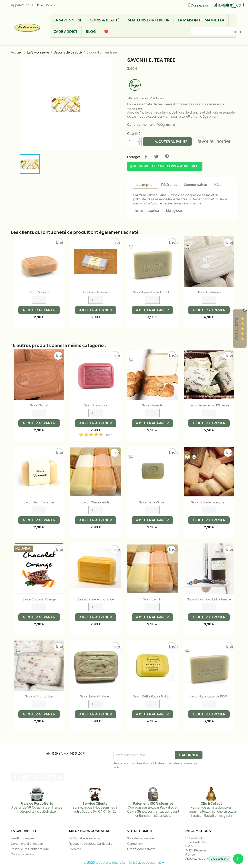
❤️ (106, 31)
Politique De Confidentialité (30, 849)
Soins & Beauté (105, 20)
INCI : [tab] (217, 185)
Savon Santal (39, 405)
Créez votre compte (141, 849)
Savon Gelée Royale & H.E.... (152, 696)
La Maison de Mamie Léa (201, 20)
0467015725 (45, 5)
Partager (146, 157)
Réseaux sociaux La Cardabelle (91, 844)
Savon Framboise (96, 405)
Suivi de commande (141, 838)
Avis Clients (237, 329)
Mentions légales (23, 838)
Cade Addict (66, 31)
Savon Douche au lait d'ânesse (209, 599)
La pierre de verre (96, 292)
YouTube (33, 777)
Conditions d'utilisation (27, 844)
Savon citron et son (39, 696)
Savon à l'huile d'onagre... (209, 502)
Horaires (75, 849)
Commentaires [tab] (195, 185)
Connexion (135, 844)
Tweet (156, 157)
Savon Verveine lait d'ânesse (209, 405)
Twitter (24, 777)
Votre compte (140, 831)
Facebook (15, 777)
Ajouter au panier (167, 141)
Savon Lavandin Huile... (96, 696)
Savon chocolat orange (39, 599)
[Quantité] (132, 142)
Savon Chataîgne (209, 292)
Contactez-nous (23, 854)
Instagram (51, 777)
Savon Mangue (39, 292)
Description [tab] (145, 185)
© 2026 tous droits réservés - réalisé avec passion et (123, 863)
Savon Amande (152, 405)
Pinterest (167, 157)
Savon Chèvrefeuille (96, 502)
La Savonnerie (68, 20)
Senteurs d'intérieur (149, 20)
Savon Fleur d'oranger (39, 502)
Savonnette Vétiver (152, 502)
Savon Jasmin (152, 599)
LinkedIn (60, 777)
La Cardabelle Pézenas (85, 838)
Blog (91, 31)
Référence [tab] (169, 185)
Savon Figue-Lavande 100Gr (152, 292)
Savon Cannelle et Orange (96, 599)
